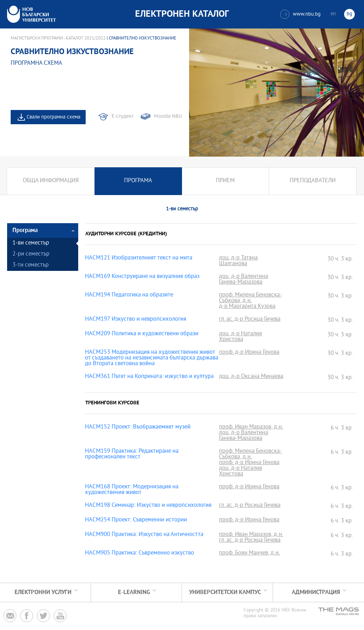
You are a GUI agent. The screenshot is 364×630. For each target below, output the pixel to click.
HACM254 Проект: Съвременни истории (136, 520)
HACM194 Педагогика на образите (129, 295)
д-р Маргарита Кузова (247, 307)
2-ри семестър (31, 254)
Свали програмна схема (53, 117)
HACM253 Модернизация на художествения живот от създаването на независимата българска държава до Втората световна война (152, 358)
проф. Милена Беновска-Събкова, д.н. (250, 298)
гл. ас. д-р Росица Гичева (250, 320)
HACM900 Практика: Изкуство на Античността (144, 535)
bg (349, 14)
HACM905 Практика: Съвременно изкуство (140, 553)
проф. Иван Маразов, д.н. (251, 427)
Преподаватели (313, 181)
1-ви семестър (31, 243)
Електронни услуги (43, 592)
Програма (138, 181)
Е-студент (123, 117)
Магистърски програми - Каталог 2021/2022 (58, 38)
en (333, 14)
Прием (225, 181)
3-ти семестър (31, 265)
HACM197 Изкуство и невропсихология (136, 320)
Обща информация (51, 181)
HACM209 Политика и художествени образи (142, 334)
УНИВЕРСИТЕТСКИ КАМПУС (225, 592)
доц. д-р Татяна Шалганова (238, 261)
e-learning (134, 592)
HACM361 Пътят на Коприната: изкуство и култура (149, 377)
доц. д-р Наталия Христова (240, 337)
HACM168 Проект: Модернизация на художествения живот (132, 490)
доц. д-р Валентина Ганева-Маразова (243, 280)
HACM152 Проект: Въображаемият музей (138, 427)
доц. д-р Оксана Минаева (251, 377)
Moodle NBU (168, 117)
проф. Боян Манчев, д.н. (250, 553)
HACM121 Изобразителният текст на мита (139, 258)
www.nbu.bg (300, 14)
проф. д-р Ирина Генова (249, 353)
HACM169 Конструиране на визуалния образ (142, 277)
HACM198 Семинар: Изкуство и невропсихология (148, 506)
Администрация (316, 592)
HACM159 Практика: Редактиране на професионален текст (132, 455)
